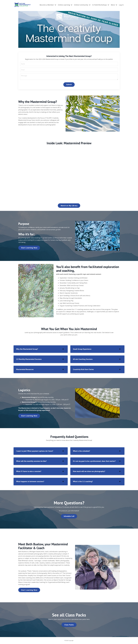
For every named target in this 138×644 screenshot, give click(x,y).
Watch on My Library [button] (69, 206)
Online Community (82, 5)
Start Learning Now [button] (29, 248)
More (114, 5)
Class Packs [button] (69, 625)
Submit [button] (69, 84)
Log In (121, 5)
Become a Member (48, 5)
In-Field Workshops (101, 5)
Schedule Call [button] (69, 516)
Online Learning (65, 5)
